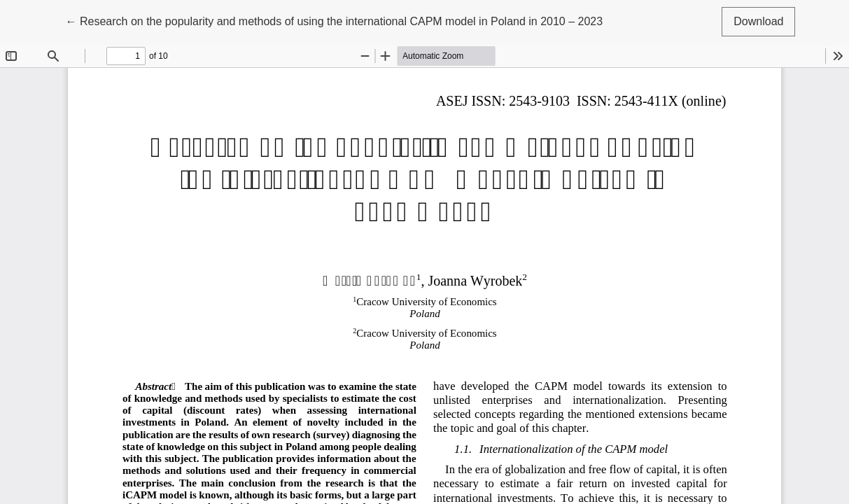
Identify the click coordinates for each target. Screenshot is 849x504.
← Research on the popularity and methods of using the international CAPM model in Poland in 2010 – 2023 (335, 20)
